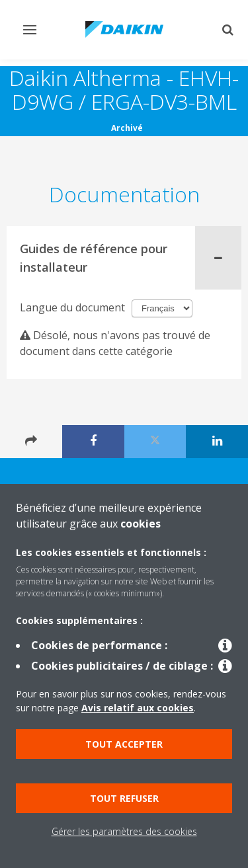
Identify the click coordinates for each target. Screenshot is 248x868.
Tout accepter (124, 744)
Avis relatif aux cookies (138, 708)
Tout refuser (124, 798)
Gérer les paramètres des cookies (124, 831)
